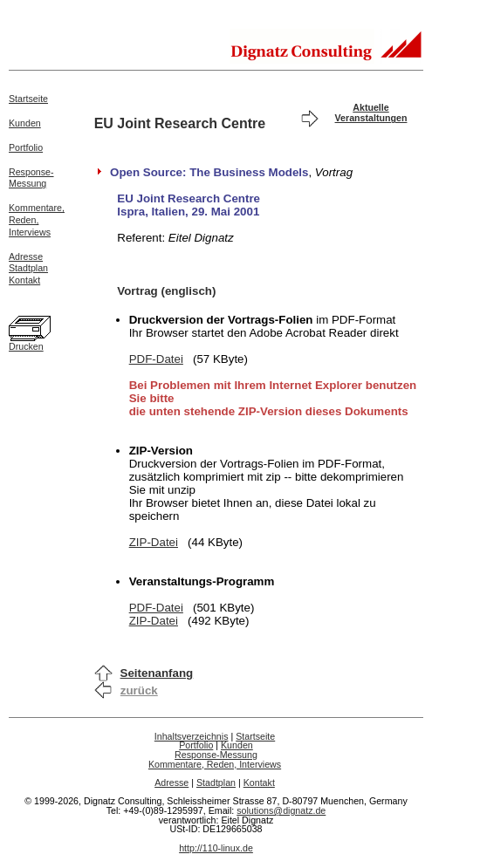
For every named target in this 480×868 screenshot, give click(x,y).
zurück (139, 690)
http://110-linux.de (216, 848)
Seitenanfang (157, 673)
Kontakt (24, 280)
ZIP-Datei (154, 542)
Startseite (28, 99)
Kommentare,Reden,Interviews (37, 220)
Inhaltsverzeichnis (192, 736)
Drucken (26, 346)
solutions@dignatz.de (281, 810)
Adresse (26, 256)
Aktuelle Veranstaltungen (371, 113)
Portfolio (26, 147)
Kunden (25, 123)
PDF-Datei (156, 359)
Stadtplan (28, 268)
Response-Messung (31, 178)
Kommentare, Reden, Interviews (215, 764)
